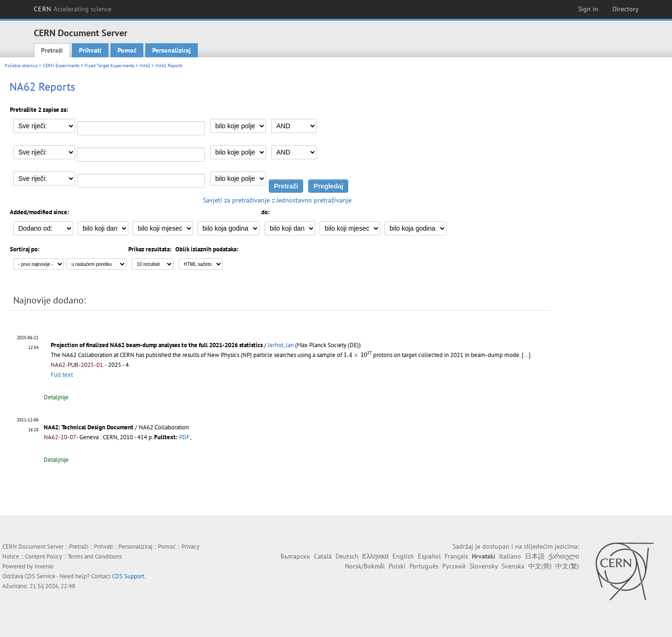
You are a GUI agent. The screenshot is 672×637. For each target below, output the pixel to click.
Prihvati (90, 50)
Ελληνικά (375, 556)
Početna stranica (21, 66)
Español (429, 556)
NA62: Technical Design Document (89, 427)
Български (295, 556)
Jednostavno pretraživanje (314, 200)
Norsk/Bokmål (365, 566)
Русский (454, 566)
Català (323, 556)
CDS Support (128, 576)
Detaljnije (56, 397)
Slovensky (484, 566)
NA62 (145, 66)
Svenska (513, 566)
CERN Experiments (61, 66)
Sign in (588, 9)
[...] (526, 355)
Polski (397, 566)
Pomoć (127, 50)
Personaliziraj (172, 50)
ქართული (564, 556)
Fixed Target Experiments (109, 66)
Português (424, 566)
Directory (625, 9)
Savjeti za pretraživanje (236, 200)
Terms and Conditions (95, 556)
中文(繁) (567, 566)
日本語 (535, 556)
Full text (62, 375)
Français (456, 556)
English (403, 556)
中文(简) (540, 566)
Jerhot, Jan (281, 345)
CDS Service (40, 576)
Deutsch (347, 556)
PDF (184, 437)
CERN (73, 9)
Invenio (44, 566)
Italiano (510, 556)
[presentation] (358, 354)
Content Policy (43, 556)
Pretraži (52, 50)
